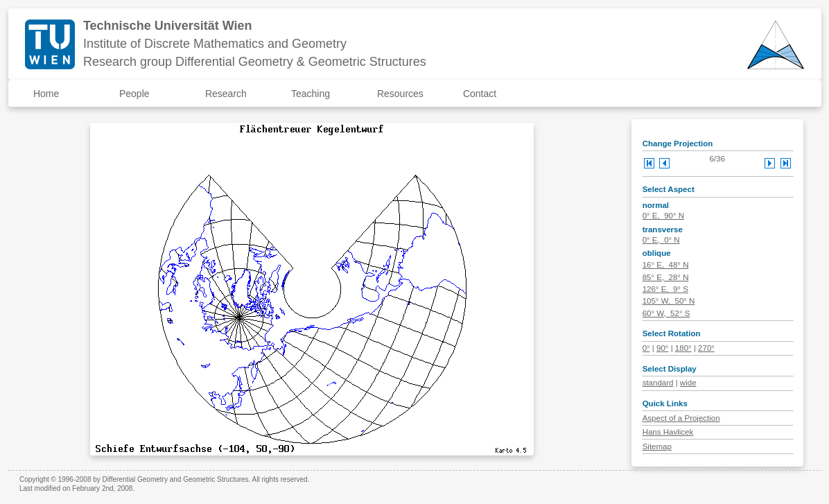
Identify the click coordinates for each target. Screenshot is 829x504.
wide (688, 383)
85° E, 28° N (666, 277)
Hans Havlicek (668, 432)
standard (658, 383)
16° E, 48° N (666, 265)
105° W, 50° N (669, 301)
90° (662, 348)
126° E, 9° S (665, 289)
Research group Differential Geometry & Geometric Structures (255, 62)
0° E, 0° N (661, 240)
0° (646, 348)
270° (706, 348)
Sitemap (657, 446)
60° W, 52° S (666, 313)
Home (46, 94)
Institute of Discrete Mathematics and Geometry (215, 44)
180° (683, 348)
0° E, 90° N (663, 216)
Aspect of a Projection (681, 418)
